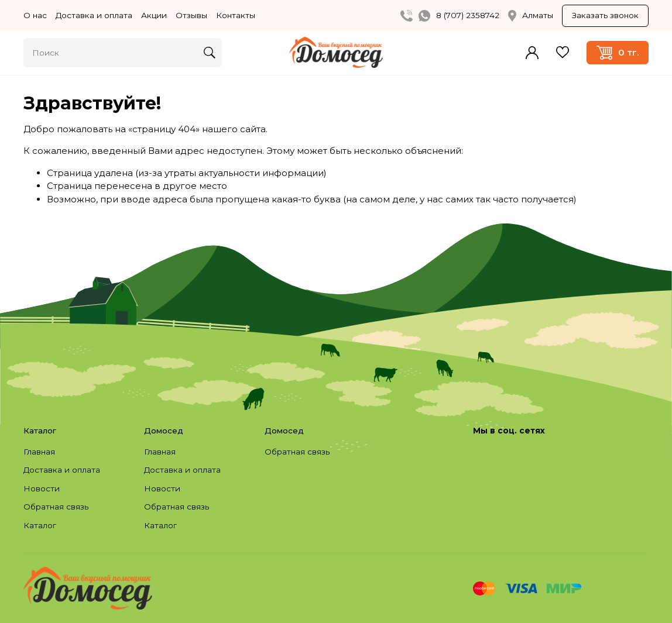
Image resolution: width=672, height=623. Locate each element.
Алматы (531, 16)
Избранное (563, 52)
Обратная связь (56, 507)
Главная (39, 452)
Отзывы (191, 15)
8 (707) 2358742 (468, 15)
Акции (154, 15)
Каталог (40, 525)
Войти (532, 53)
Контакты (236, 15)
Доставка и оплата (94, 15)
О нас (35, 15)
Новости (42, 488)
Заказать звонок (605, 15)
